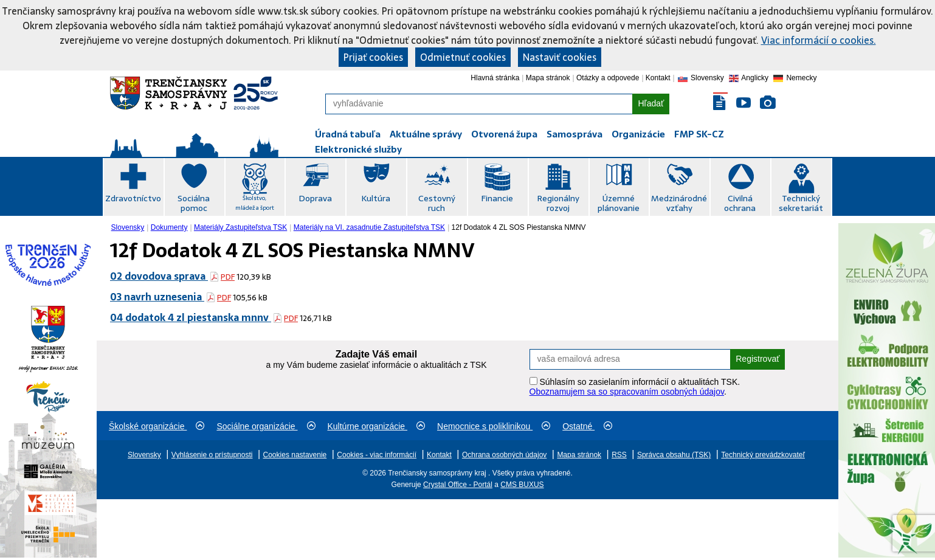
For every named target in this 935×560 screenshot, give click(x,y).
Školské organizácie (157, 426)
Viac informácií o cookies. (819, 40)
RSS (619, 455)
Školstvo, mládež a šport (255, 203)
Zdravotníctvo (133, 198)
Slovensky (128, 227)
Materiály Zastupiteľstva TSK (240, 227)
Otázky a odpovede (608, 78)
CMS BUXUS (522, 485)
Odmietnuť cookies (463, 57)
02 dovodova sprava (159, 276)
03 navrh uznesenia (157, 297)
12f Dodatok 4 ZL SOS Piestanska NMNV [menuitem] (519, 227)
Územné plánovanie (619, 203)
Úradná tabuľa (348, 134)
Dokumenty (169, 227)
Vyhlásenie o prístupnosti (212, 455)
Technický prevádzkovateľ (763, 455)
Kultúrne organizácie (377, 426)
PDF (228, 277)
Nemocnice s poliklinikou (494, 426)
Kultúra (376, 198)
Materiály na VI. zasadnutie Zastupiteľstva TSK (369, 227)
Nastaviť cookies (560, 57)
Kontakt (658, 78)
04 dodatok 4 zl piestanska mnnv (191, 317)
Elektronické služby (358, 149)
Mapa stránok (548, 78)
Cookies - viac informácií (377, 455)
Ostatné (587, 426)
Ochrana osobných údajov (504, 455)
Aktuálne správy (426, 134)
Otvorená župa (504, 134)
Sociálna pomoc (194, 203)
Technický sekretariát (801, 203)
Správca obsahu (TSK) (674, 455)
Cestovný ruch (437, 203)
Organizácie (638, 134)
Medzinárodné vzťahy (679, 203)
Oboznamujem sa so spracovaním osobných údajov (627, 392)
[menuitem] (129, 227)
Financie (497, 198)
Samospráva (574, 134)
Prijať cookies (373, 57)
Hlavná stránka (495, 78)
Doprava (315, 198)
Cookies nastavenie (295, 455)
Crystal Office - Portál (458, 485)
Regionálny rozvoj (558, 203)
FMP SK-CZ (699, 134)
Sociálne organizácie (266, 426)
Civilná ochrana (740, 203)
